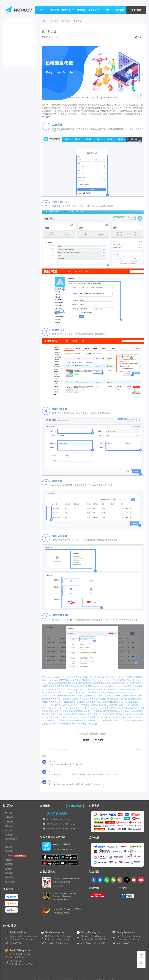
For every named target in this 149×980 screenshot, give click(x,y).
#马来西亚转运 (130, 696)
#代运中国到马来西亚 (80, 717)
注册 (139, 10)
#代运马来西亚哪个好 (102, 680)
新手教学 (66, 21)
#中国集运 (112, 689)
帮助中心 (94, 10)
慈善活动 (9, 864)
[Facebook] (94, 880)
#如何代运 (86, 680)
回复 (139, 749)
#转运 (84, 724)
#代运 (55, 680)
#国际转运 (87, 677)
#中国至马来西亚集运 (64, 683)
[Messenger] (100, 880)
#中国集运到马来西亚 (55, 693)
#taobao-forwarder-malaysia (56, 677)
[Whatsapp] (107, 880)
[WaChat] (113, 880)
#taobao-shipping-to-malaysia (113, 699)
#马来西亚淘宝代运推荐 (85, 702)
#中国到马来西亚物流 (76, 721)
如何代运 (81, 10)
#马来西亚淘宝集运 (110, 721)
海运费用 (9, 835)
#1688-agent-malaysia (104, 677)
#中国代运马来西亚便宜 (114, 714)
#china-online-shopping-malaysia (65, 724)
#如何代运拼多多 (111, 711)
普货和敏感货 (11, 839)
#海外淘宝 (76, 680)
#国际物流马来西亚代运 (108, 702)
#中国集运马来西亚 (83, 683)
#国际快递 (92, 693)
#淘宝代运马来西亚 (71, 705)
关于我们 (9, 813)
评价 (107, 10)
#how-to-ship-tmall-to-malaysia (108, 686)
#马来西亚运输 (56, 714)
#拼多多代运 (65, 680)
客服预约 (9, 877)
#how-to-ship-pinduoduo (61, 708)
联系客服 (120, 10)
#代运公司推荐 (119, 680)
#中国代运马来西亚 (131, 708)
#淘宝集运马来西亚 (118, 705)
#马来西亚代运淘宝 (124, 677)
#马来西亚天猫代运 (54, 689)
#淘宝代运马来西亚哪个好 (123, 717)
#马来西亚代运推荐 (102, 683)
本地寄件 (9, 822)
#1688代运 (56, 705)
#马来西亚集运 (66, 702)
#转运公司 (47, 680)
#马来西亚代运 (93, 721)
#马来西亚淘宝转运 (100, 705)
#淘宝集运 (79, 711)
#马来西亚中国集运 (106, 696)
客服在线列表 (75, 806)
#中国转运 (85, 705)
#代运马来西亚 (100, 689)
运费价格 (68, 10)
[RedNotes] (141, 880)
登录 (133, 10)
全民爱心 (9, 860)
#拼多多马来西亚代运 (111, 708)
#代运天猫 (124, 721)
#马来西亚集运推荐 (117, 693)
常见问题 (9, 847)
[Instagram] (120, 880)
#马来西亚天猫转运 (93, 711)
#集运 (50, 683)
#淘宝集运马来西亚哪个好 (57, 717)
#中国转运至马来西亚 (73, 714)
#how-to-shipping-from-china (78, 689)
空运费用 (9, 831)
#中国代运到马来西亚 (86, 696)
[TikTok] (127, 880)
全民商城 (55, 10)
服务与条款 (10, 882)
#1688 (119, 696)
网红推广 (9, 869)
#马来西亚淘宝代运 (93, 714)
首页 (41, 10)
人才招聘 (9, 856)
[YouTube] (134, 880)
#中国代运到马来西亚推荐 (61, 686)
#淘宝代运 (95, 717)
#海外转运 (139, 677)
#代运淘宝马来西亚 (60, 699)
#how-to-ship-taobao (76, 693)
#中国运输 (130, 714)
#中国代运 (50, 721)
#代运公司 (60, 721)
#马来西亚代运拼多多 (66, 696)
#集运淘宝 (92, 724)
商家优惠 (9, 873)
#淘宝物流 (105, 717)
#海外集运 (124, 711)
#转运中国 (102, 693)
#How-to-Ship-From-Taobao (87, 708)
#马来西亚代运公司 (120, 683)
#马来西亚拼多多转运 (63, 711)
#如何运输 (129, 686)
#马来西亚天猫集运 (89, 699)
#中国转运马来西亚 (126, 689)
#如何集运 (74, 699)
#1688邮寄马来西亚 (83, 686)
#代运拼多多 (76, 677)
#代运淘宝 (54, 702)
